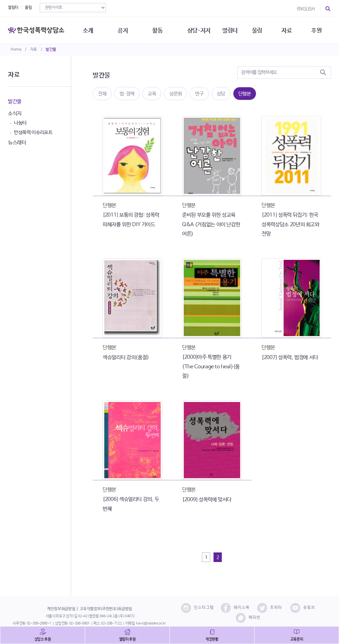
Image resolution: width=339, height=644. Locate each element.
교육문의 (297, 639)
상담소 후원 (43, 639)
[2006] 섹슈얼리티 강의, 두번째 (131, 504)
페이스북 (235, 608)
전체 (102, 94)
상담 (221, 94)
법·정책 (127, 94)
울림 (28, 8)
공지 (124, 30)
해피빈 (248, 618)
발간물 (51, 50)
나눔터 (20, 123)
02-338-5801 (79, 624)
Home (16, 50)
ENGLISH (306, 9)
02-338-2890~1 (39, 624)
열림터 (13, 8)
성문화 (175, 94)
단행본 (245, 94)
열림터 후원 (127, 639)
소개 (89, 30)
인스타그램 (197, 608)
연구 (199, 94)
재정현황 (212, 639)
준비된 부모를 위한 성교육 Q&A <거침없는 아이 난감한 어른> (211, 225)
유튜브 (303, 608)
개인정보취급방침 (61, 609)
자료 (34, 50)
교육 (152, 94)
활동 (159, 30)
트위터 (270, 608)
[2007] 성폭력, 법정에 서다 (290, 358)
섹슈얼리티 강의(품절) (126, 358)
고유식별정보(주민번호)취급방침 (106, 609)
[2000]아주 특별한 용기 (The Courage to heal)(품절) (211, 367)
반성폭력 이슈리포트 (33, 132)
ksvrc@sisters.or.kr (151, 624)
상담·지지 (200, 30)
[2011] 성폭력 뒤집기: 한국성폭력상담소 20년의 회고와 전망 (291, 225)
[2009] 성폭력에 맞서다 (207, 500)
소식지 (15, 114)
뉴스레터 (17, 143)
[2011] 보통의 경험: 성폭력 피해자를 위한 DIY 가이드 (131, 220)
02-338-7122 (111, 624)
